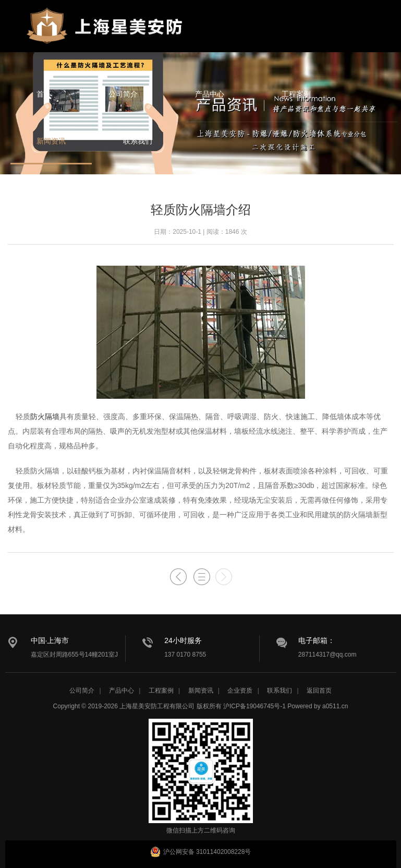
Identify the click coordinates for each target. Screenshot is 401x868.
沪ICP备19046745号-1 (254, 706)
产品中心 (210, 94)
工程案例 (296, 94)
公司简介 (123, 94)
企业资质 (240, 691)
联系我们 (138, 141)
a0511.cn (335, 706)
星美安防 (107, 33)
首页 (44, 94)
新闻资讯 (51, 141)
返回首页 (319, 691)
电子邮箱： (317, 640)
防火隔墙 (45, 417)
